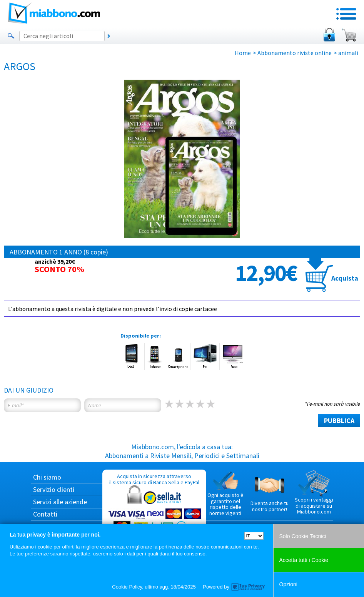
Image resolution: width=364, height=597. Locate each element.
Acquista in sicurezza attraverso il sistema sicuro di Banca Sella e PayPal (154, 509)
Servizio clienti (54, 489)
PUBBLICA (339, 421)
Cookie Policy (127, 587)
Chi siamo (47, 477)
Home (243, 53)
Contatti (45, 514)
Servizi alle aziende (60, 502)
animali (348, 53)
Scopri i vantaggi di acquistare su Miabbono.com (314, 492)
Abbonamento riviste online (295, 53)
